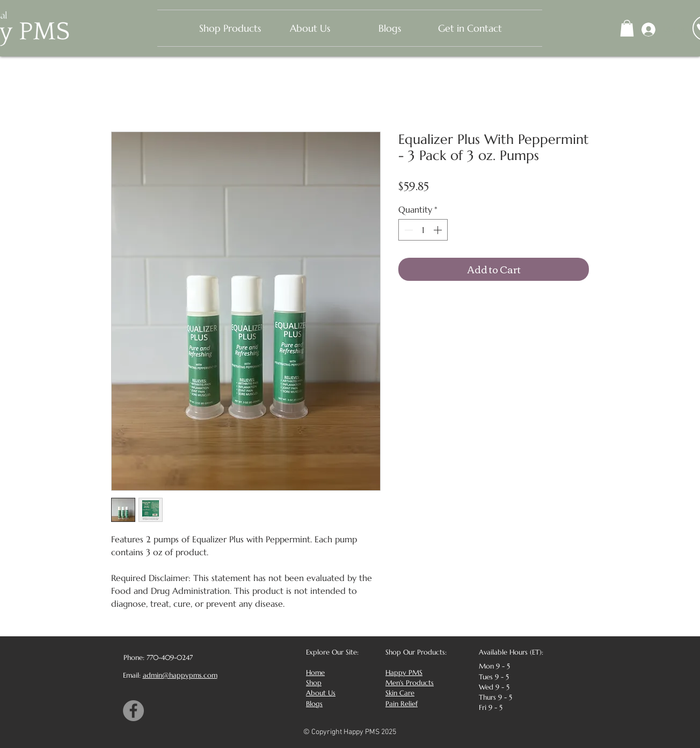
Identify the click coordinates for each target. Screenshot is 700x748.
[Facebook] (133, 711)
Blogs (314, 704)
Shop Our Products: (416, 652)
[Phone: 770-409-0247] (157, 658)
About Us (321, 693)
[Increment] (439, 230)
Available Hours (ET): (511, 652)
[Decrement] (407, 230)
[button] (627, 28)
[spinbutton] (423, 230)
